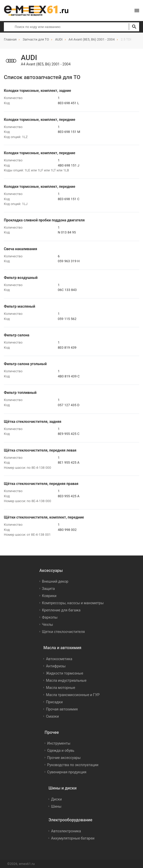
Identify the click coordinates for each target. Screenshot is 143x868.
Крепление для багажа (61, 610)
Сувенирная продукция (67, 772)
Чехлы (48, 625)
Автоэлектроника (66, 831)
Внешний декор (55, 581)
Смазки (52, 716)
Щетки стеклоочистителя (64, 632)
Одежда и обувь (61, 750)
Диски (56, 799)
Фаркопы (50, 617)
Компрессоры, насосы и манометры (73, 603)
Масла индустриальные (66, 680)
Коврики (49, 596)
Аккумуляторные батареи (73, 838)
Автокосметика (59, 659)
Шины (56, 806)
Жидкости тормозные (64, 673)
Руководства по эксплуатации (73, 765)
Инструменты (59, 743)
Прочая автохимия (62, 709)
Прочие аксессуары (64, 758)
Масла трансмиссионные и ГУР (73, 695)
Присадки (54, 702)
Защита (48, 589)
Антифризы (56, 666)
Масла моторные (60, 688)
